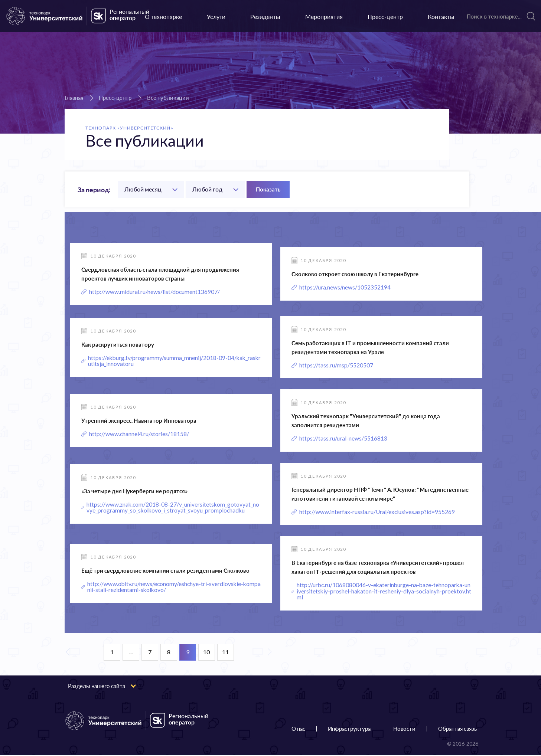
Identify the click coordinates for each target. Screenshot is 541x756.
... (131, 653)
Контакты (441, 17)
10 (206, 653)
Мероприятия (324, 17)
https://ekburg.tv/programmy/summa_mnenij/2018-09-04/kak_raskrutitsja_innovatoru (174, 361)
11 (225, 653)
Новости (404, 730)
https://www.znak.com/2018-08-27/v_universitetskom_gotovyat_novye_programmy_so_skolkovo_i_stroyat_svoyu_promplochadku (174, 508)
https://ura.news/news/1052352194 (345, 287)
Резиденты (265, 17)
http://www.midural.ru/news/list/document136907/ (155, 292)
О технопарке (163, 17)
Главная (74, 98)
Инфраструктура (349, 730)
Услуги (216, 17)
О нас (298, 730)
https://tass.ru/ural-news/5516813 (343, 439)
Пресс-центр (385, 17)
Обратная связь (457, 730)
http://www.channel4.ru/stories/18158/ (139, 434)
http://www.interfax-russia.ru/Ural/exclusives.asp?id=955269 (377, 512)
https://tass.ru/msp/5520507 (336, 365)
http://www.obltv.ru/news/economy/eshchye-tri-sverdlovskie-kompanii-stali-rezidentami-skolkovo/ (173, 588)
